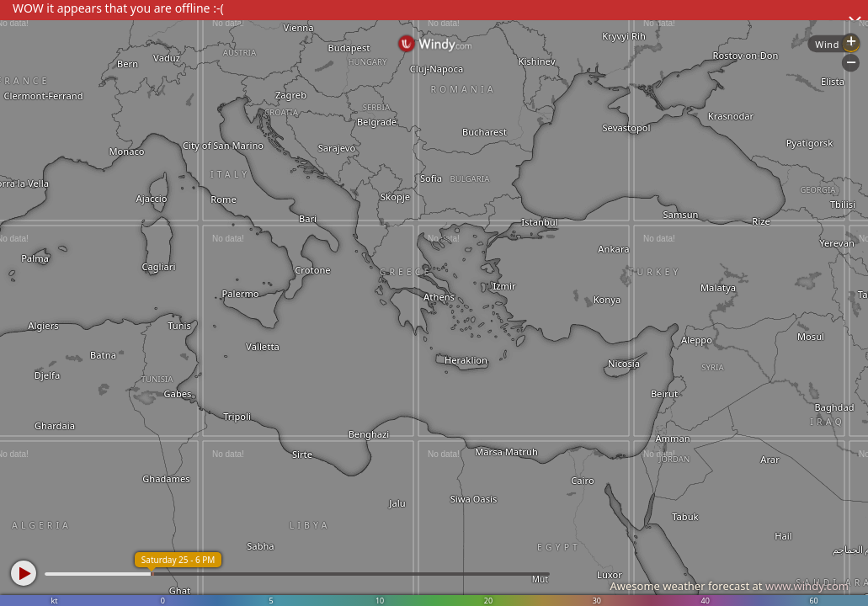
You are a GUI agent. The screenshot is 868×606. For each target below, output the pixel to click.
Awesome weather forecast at (729, 586)
